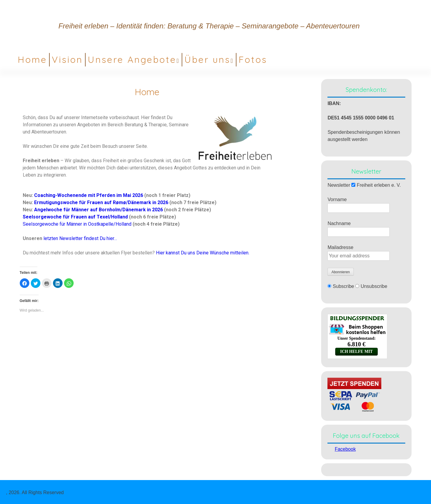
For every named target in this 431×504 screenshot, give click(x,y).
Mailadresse (340, 247)
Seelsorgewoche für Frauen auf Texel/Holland (75, 217)
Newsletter (339, 185)
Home (32, 60)
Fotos (253, 60)
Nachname (339, 223)
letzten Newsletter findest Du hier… (80, 238)
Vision (67, 60)
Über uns (207, 60)
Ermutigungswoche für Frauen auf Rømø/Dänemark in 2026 (102, 202)
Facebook (345, 449)
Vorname (337, 199)
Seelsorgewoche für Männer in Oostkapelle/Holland (77, 224)
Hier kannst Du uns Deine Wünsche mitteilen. (203, 253)
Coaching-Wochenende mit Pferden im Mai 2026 (89, 195)
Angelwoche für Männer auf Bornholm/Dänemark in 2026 (98, 210)
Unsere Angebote (132, 60)
